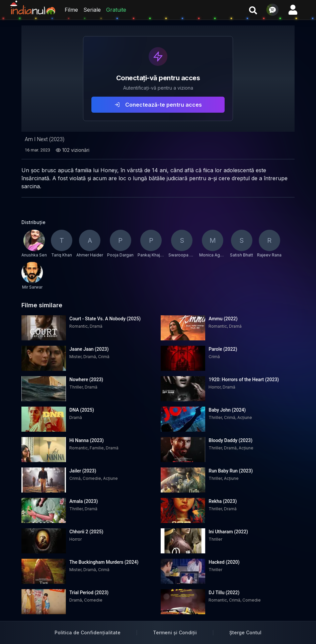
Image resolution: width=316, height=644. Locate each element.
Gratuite (116, 10)
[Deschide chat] (272, 10)
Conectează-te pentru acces (158, 105)
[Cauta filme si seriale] (253, 10)
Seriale (92, 10)
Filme (71, 10)
